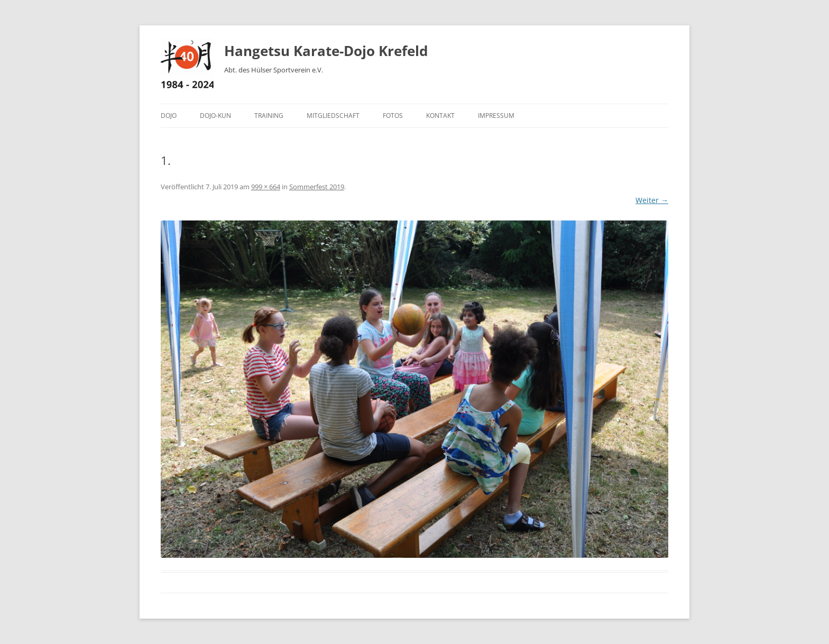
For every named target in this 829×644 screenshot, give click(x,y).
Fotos (393, 116)
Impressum (496, 116)
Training (269, 116)
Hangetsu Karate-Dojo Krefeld (326, 51)
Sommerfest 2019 (317, 187)
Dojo (169, 116)
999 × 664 (266, 187)
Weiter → (652, 200)
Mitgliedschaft (333, 116)
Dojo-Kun (215, 116)
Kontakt (440, 116)
